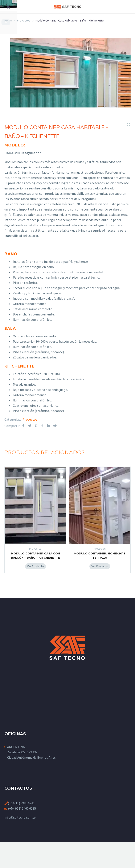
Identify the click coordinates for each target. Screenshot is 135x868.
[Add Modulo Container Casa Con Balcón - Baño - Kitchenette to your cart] (35, 567)
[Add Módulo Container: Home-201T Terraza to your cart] (100, 567)
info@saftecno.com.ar (20, 818)
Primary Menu (127, 7)
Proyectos (30, 420)
